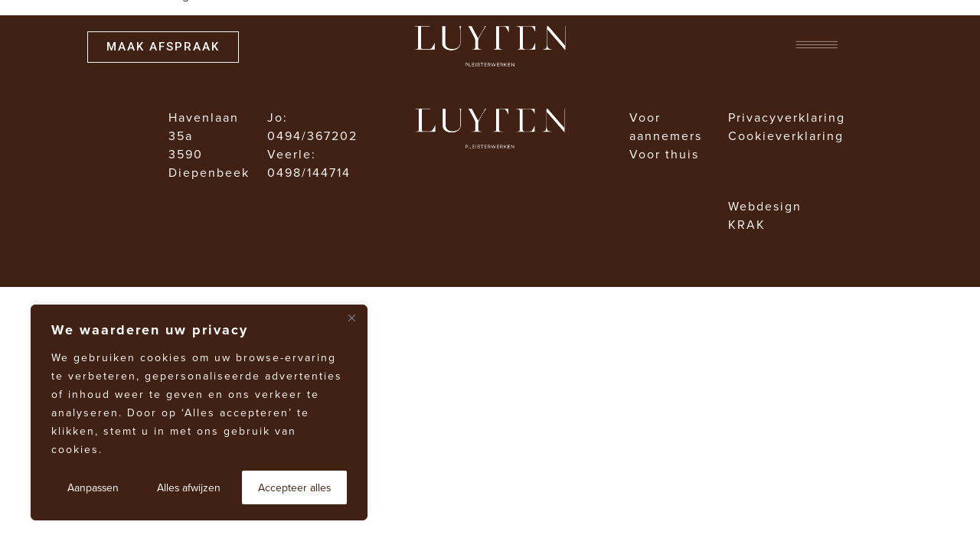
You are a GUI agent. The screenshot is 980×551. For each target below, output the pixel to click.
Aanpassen (93, 487)
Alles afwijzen (188, 487)
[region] (199, 412)
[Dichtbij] (351, 318)
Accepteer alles (295, 487)
